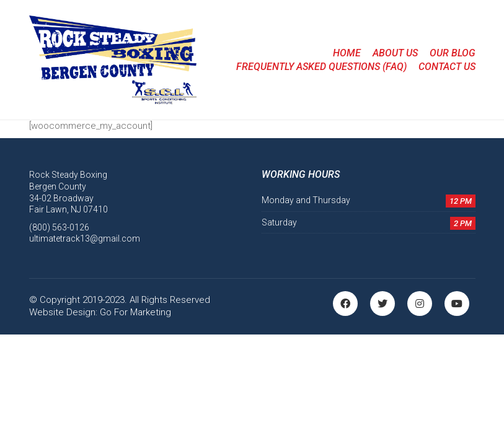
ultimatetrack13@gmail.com (85, 238)
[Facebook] (345, 304)
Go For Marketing (135, 312)
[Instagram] (420, 304)
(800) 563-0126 (59, 227)
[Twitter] (382, 304)
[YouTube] (457, 304)
